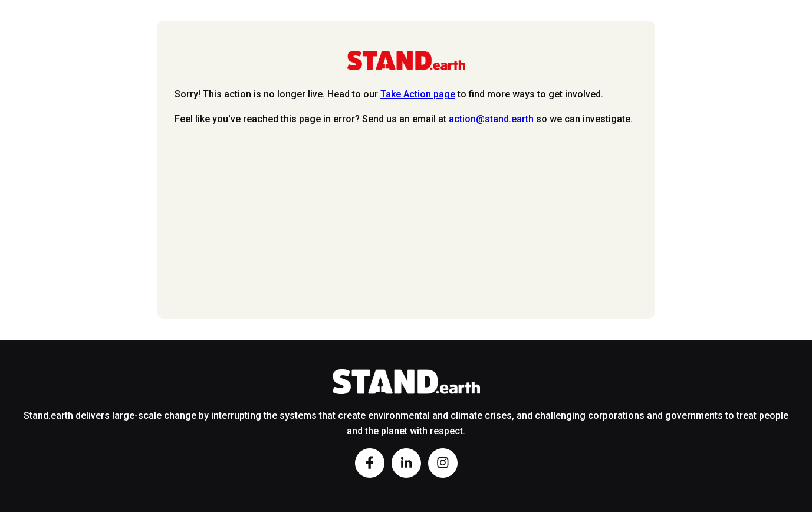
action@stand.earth (491, 119)
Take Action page (418, 94)
